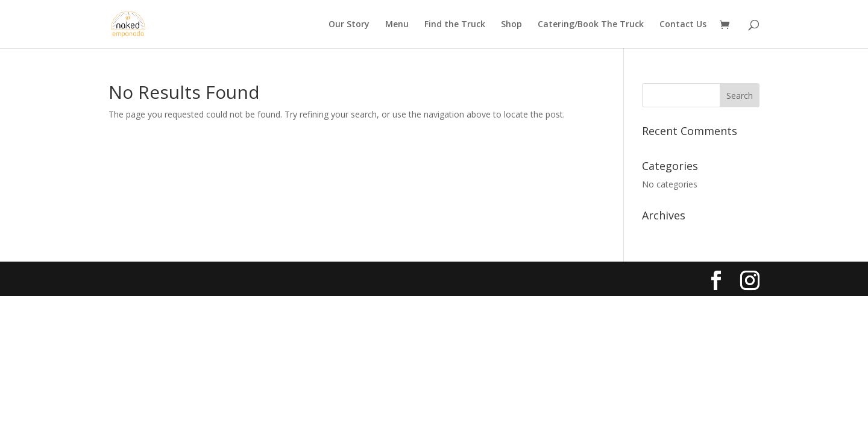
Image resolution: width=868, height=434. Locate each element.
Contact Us (683, 25)
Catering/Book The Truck (591, 25)
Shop (511, 25)
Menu (397, 25)
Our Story (349, 25)
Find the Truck (455, 25)
